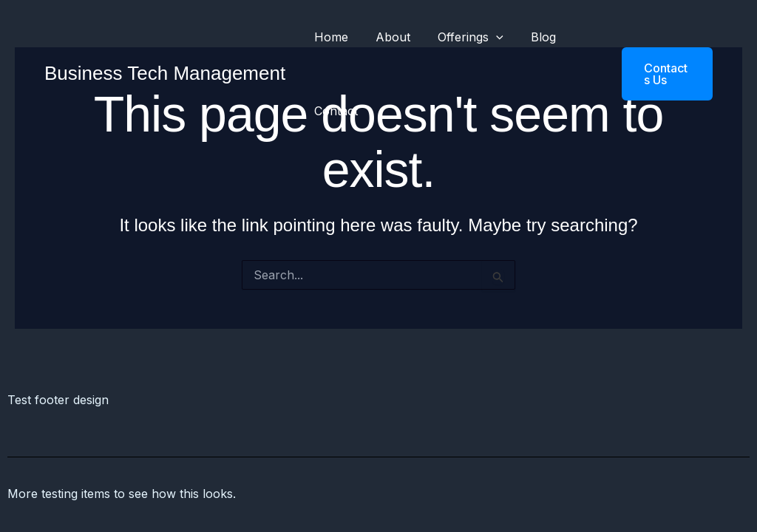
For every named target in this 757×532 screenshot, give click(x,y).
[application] (486, 37)
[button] (656, 74)
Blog (530, 37)
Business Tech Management (165, 73)
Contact (334, 111)
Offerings (461, 37)
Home (329, 37)
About (387, 37)
